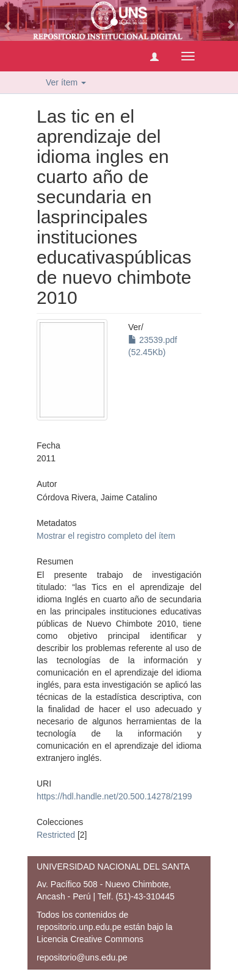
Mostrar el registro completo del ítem (106, 536)
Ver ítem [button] (66, 82)
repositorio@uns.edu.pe (82, 957)
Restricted (56, 835)
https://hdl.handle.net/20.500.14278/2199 (114, 796)
